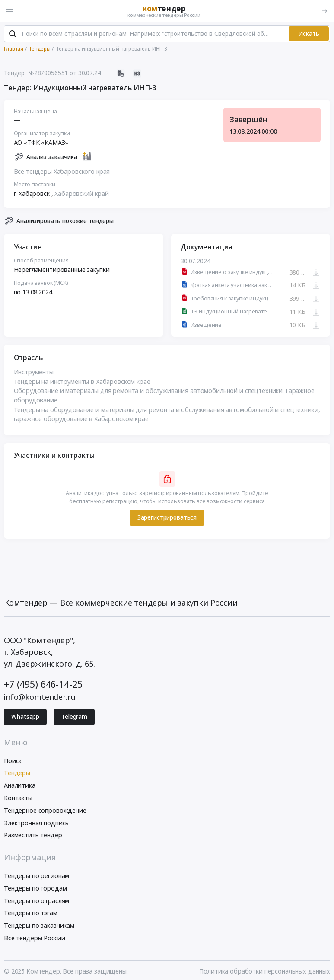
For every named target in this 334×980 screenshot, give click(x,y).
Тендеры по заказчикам (39, 926)
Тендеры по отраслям (37, 901)
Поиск (13, 761)
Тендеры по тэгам (31, 913)
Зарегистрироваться (167, 518)
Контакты (18, 798)
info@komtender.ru (40, 697)
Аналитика (20, 786)
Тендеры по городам (35, 888)
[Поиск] (13, 34)
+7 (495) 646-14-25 (43, 684)
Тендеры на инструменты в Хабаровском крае (82, 381)
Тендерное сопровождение (45, 810)
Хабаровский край (82, 194)
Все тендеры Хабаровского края (62, 171)
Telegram (74, 717)
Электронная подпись (36, 823)
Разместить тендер (33, 835)
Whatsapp (25, 717)
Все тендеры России (34, 938)
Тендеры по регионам (37, 876)
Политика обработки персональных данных (265, 971)
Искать (309, 34)
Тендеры (17, 773)
